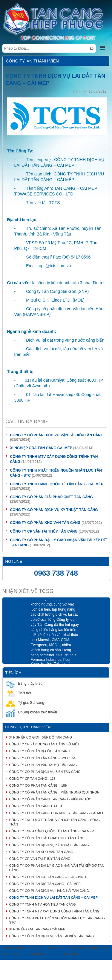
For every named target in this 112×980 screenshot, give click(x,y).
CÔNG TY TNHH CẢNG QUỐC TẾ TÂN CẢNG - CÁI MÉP (57, 484)
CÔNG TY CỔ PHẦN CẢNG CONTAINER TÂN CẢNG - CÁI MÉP (57, 813)
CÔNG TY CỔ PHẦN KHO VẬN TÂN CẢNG (45, 523)
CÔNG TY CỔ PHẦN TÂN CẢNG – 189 (38, 785)
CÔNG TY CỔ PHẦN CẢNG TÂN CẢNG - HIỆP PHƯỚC (50, 799)
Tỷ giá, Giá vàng (25, 702)
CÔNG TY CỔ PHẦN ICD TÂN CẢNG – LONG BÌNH (48, 877)
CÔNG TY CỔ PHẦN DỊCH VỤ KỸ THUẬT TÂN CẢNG (54, 510)
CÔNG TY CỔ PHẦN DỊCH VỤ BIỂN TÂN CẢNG (45, 772)
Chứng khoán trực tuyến (31, 712)
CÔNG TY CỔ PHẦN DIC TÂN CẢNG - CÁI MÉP (45, 884)
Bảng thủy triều (24, 683)
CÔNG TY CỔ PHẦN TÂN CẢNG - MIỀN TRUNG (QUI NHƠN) (55, 792)
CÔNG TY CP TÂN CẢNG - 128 (32, 779)
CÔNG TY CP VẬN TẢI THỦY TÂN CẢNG (45, 531)
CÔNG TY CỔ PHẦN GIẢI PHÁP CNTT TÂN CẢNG (52, 497)
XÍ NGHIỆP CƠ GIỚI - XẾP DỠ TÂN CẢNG (41, 737)
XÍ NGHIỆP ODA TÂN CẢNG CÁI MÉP (41, 448)
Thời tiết (18, 693)
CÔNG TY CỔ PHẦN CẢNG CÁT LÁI (36, 806)
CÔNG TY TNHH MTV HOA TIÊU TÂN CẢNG (43, 904)
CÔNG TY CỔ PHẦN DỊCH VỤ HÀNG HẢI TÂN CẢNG (49, 891)
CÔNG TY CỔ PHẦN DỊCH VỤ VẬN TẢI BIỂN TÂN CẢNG (57, 435)
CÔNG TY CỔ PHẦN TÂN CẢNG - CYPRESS (43, 758)
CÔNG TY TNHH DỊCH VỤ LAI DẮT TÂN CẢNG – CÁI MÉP (54, 898)
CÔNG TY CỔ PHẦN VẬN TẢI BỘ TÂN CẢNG (43, 765)
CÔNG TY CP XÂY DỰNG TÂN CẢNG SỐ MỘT (45, 744)
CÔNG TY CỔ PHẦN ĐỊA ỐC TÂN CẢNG (40, 751)
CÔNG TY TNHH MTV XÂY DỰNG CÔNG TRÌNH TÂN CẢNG (55, 911)
